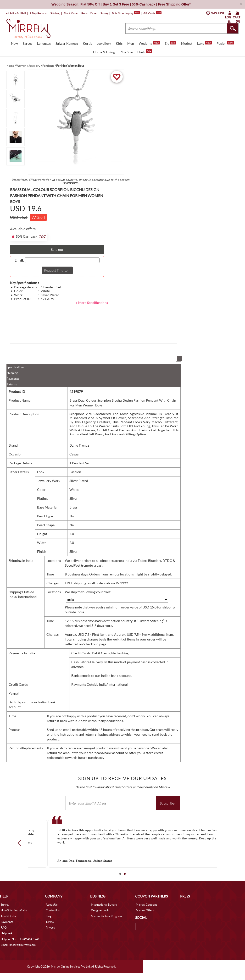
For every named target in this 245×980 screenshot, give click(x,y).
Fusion (225, 43)
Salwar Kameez (67, 43)
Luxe (204, 43)
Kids (119, 43)
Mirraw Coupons (147, 905)
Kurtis (87, 43)
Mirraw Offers (145, 910)
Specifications (15, 367)
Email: (19, 260)
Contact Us (53, 910)
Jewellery (104, 43)
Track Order (71, 13)
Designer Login (100, 910)
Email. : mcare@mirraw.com (18, 945)
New (14, 43)
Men (131, 43)
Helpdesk (7, 933)
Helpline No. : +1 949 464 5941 (20, 939)
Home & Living (104, 52)
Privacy (50, 928)
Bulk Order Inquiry (123, 13)
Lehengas (44, 43)
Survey (104, 13)
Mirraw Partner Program (106, 916)
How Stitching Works (14, 910)
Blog (49, 916)
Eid (170, 43)
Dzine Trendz (79, 445)
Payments (13, 379)
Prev (21, 843)
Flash (145, 52)
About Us (52, 905)
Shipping (12, 373)
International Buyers (104, 905)
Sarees (28, 43)
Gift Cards (152, 13)
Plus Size (126, 52)
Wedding (149, 43)
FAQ (4, 928)
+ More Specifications (92, 303)
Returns (12, 384)
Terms (50, 922)
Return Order (89, 13)
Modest (187, 43)
